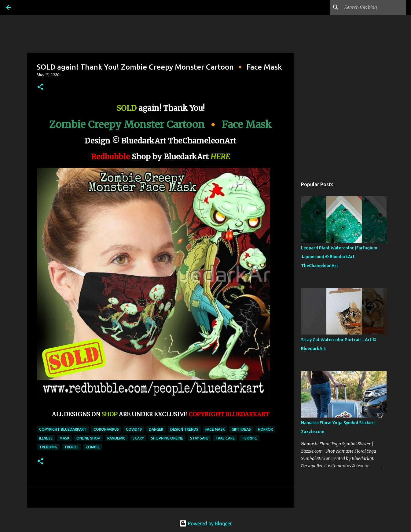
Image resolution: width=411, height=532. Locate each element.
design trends (184, 429)
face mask (215, 429)
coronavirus (106, 429)
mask (64, 438)
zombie (93, 447)
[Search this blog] (374, 7)
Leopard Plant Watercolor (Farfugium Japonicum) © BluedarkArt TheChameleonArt (339, 257)
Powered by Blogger (206, 523)
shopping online (167, 438)
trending (48, 447)
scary (138, 438)
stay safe (199, 438)
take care (225, 438)
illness (46, 438)
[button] (40, 87)
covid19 (134, 429)
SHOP (110, 414)
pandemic (116, 438)
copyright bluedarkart (63, 429)
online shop (88, 438)
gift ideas (241, 429)
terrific (249, 438)
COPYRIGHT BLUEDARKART (229, 414)
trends (71, 447)
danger (156, 429)
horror (265, 429)
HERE (220, 157)
